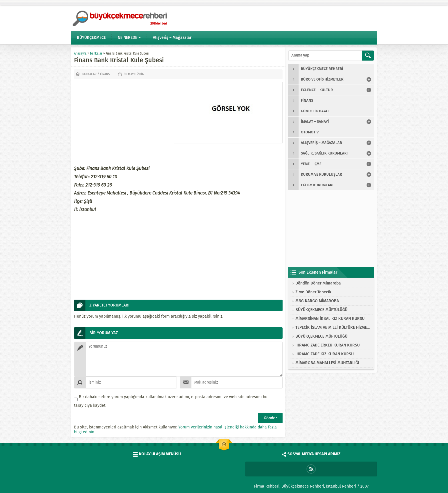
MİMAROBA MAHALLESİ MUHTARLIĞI (327, 363)
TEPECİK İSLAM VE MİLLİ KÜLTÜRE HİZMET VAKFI (333, 327)
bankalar (96, 54)
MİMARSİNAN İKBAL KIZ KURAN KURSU (330, 319)
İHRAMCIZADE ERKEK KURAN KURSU (328, 345)
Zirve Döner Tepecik (313, 292)
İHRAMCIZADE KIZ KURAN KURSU (325, 354)
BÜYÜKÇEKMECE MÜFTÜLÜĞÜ (321, 310)
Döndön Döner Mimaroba (318, 283)
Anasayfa (80, 54)
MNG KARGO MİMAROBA (317, 301)
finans (105, 74)
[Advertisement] (123, 123)
